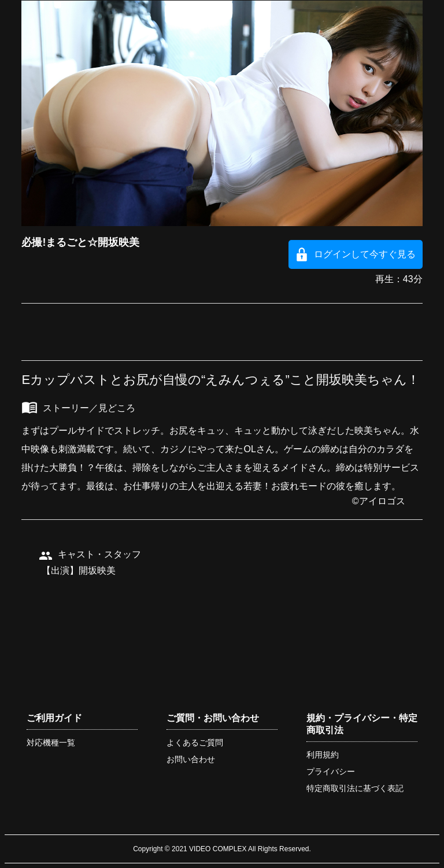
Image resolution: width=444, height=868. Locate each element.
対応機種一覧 (51, 743)
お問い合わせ (191, 759)
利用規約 (323, 755)
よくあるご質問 (195, 743)
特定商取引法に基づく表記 (355, 788)
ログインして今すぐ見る (365, 254)
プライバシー (331, 771)
